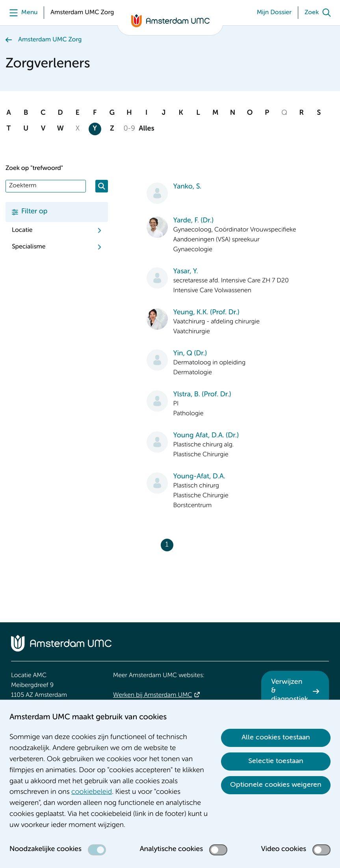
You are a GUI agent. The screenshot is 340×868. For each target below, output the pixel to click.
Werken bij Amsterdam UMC (153, 695)
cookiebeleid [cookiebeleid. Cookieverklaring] (92, 792)
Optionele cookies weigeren (276, 785)
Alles (147, 129)
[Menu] (21, 13)
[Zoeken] (102, 186)
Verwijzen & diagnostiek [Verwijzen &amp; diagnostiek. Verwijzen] (290, 691)
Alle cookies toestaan (276, 737)
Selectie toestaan (276, 761)
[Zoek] (320, 13)
